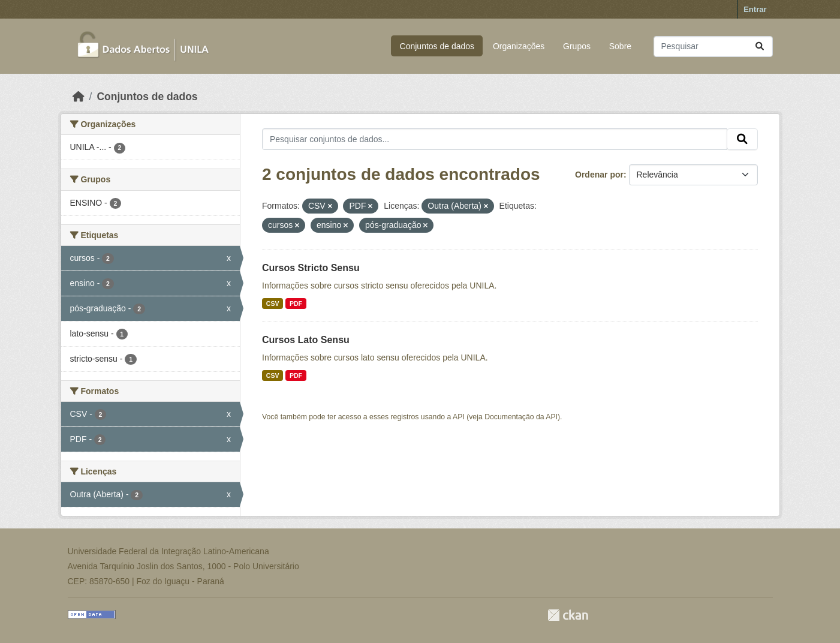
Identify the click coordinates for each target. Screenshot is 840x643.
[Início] (79, 97)
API (459, 417)
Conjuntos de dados (437, 46)
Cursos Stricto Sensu (311, 268)
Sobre (620, 46)
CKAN (568, 615)
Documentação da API (521, 417)
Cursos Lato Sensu (306, 340)
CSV (273, 304)
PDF (296, 304)
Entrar (755, 9)
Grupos (577, 46)
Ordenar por (599, 175)
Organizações (519, 46)
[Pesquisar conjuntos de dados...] (713, 46)
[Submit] (760, 46)
